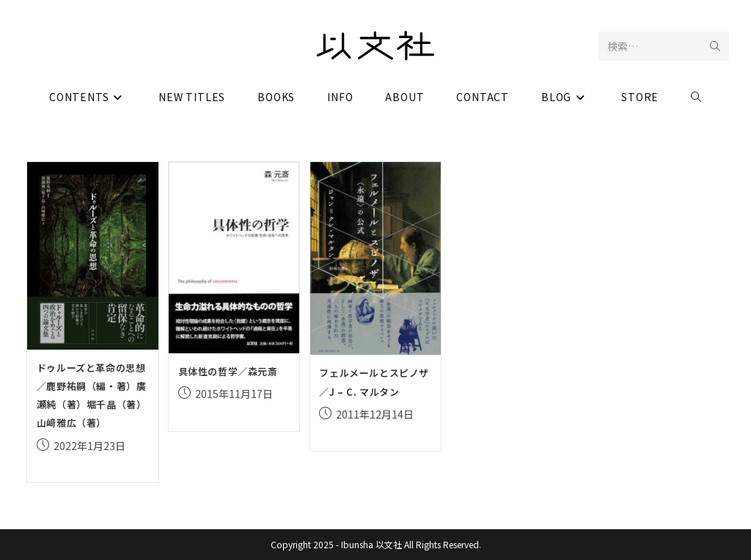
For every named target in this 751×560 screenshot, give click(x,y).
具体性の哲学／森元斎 (228, 371)
